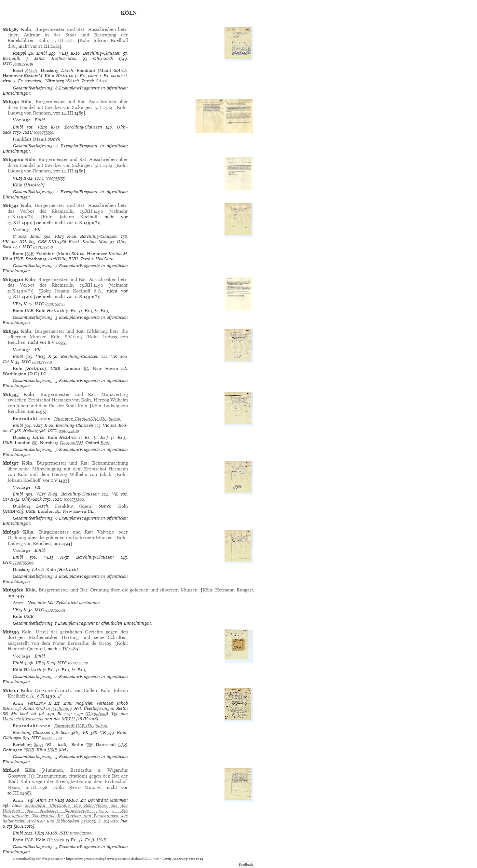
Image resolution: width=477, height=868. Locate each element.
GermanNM (71, 443)
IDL (23, 242)
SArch (31, 70)
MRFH (68, 719)
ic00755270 (52, 738)
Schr (65, 732)
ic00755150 (44, 132)
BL (86, 368)
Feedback (246, 865)
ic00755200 (74, 499)
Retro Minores (85, 787)
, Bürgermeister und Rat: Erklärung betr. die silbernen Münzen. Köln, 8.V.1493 (68, 334)
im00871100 (81, 833)
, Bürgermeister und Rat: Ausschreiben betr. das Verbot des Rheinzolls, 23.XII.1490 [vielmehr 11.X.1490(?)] (68, 211)
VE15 (64, 53)
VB (103, 732)
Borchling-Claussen (102, 53)
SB (90, 745)
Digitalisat (97, 714)
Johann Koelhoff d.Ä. (79, 291)
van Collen (59, 690)
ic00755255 (55, 304)
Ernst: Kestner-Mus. (56, 58)
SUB (30, 750)
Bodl (105, 443)
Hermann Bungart (234, 590)
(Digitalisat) (88, 419)
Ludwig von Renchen (29, 113)
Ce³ (6, 362)
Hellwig (30, 431)
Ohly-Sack (103, 58)
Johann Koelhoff (78, 217)
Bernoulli (12, 58)
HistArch (56, 840)
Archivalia (62, 708)
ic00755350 (42, 362)
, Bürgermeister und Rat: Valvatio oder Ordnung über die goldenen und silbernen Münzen (68, 535)
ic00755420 (78, 663)
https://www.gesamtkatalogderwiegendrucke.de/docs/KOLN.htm (113, 859)
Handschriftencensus (23, 719)
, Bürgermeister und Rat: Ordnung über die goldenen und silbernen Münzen (111, 590)
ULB (29, 254)
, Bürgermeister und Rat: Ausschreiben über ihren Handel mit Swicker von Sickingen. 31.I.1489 (68, 104)
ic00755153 (55, 178)
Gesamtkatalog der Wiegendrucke (38, 859)
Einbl (42, 53)
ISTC (7, 64)
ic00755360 (23, 562)
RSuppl (20, 53)
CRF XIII (47, 242)
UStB (52, 750)
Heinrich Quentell (26, 649)
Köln (84, 40)
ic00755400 (69, 431)
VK (6, 242)
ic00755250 (43, 247)
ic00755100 (23, 64)
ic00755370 (55, 610)
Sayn (38, 745)
